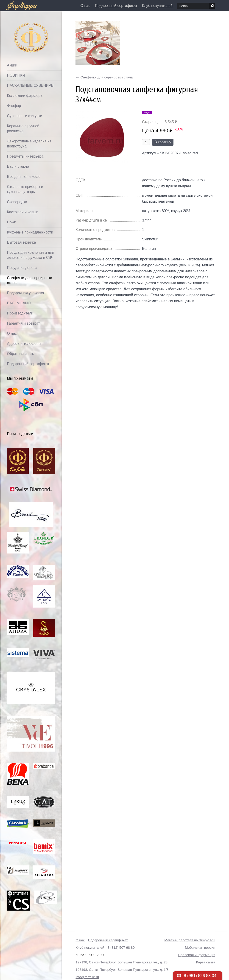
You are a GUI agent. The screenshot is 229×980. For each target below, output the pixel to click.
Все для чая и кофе (24, 177)
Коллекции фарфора (25, 96)
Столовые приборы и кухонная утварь (25, 189)
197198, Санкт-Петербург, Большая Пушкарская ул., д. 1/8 (122, 970)
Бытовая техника (21, 242)
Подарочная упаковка (25, 293)
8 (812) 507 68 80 (121, 947)
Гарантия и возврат (23, 323)
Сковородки (17, 202)
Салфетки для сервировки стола (29, 280)
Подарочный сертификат (116, 6)
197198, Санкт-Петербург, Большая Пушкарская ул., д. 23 (121, 962)
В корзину (163, 142)
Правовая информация (197, 955)
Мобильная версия (200, 947)
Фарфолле (20, 27)
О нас (85, 6)
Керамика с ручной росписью (23, 128)
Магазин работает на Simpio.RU (190, 940)
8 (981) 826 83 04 (200, 976)
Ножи (11, 222)
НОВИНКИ (16, 75)
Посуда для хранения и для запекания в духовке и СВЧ (30, 255)
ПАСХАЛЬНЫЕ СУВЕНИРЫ (31, 85)
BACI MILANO (19, 303)
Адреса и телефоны (24, 344)
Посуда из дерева (22, 268)
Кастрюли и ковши (23, 212)
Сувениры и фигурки (24, 116)
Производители (20, 313)
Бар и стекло (18, 166)
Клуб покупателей (157, 6)
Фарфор (14, 106)
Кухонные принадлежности (30, 232)
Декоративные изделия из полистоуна (29, 144)
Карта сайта (206, 962)
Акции (12, 65)
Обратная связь (20, 354)
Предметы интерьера (25, 156)
